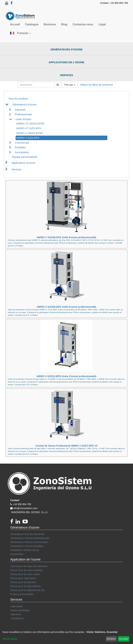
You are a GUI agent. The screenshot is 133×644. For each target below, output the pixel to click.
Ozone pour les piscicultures (25, 586)
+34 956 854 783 (22, 504)
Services (66, 75)
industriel (20, 110)
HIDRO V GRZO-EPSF (29, 133)
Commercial (22, 143)
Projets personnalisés (22, 594)
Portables (20, 147)
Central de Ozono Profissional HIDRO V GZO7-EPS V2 (66, 446)
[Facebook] (13, 522)
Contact (15, 500)
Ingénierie (16, 614)
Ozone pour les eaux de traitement (29, 566)
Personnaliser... (11, 639)
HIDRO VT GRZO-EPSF (30, 124)
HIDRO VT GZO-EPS (28, 128)
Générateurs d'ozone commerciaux (29, 542)
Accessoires (22, 152)
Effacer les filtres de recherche (97, 85)
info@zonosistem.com (25, 508)
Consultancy (17, 618)
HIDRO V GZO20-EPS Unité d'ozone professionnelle (66, 307)
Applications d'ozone (23, 163)
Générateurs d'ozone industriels (27, 534)
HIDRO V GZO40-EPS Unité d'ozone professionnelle (66, 237)
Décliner (111, 639)
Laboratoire (16, 606)
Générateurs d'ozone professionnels (30, 538)
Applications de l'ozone (66, 62)
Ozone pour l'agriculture (23, 578)
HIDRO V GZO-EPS (28, 138)
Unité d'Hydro (23, 119)
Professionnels (23, 114)
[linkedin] (19, 522)
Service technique (20, 610)
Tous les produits (18, 99)
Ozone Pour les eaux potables (26, 570)
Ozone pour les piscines (23, 582)
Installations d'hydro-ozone (25, 550)
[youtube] (26, 522)
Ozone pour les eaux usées (25, 574)
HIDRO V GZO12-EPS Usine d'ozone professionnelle (66, 376)
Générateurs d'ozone (66, 49)
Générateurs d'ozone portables (27, 546)
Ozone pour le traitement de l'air (27, 590)
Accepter (124, 639)
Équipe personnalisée (25, 157)
